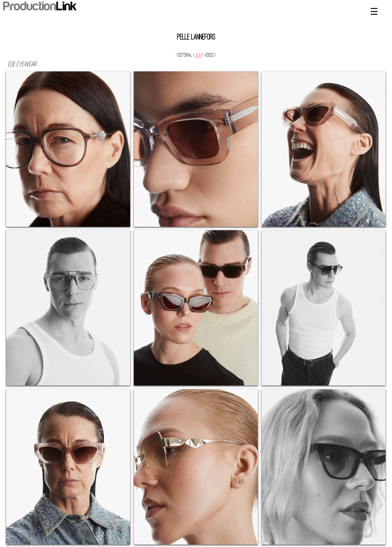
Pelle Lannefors (196, 38)
